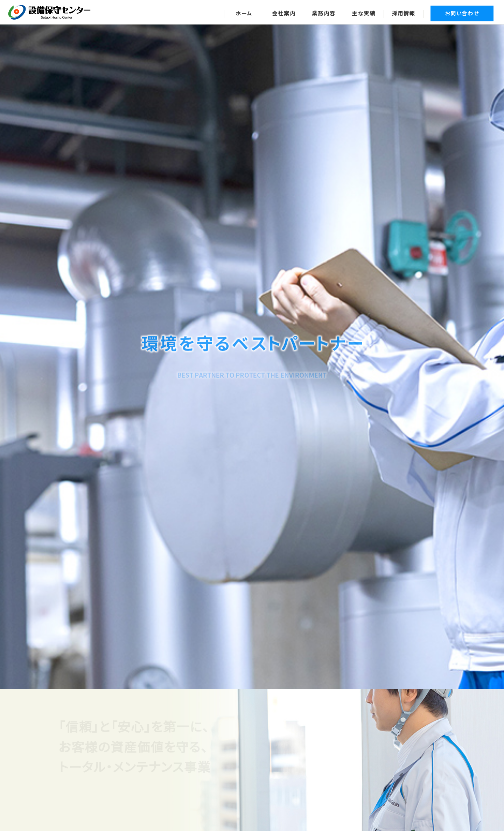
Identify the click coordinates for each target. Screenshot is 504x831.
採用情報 (403, 13)
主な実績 (363, 13)
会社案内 (284, 13)
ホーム (244, 13)
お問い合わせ (462, 13)
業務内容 (324, 13)
